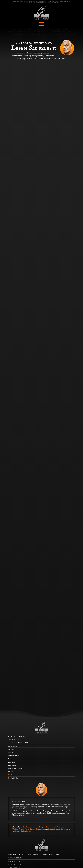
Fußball (11, 749)
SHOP (10, 772)
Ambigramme (13, 746)
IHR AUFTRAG (14, 740)
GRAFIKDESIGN (15, 858)
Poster (11, 753)
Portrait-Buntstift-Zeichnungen (59, 829)
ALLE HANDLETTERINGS (19, 743)
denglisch (12, 762)
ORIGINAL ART (15, 861)
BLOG (11, 775)
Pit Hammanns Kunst (30, 827)
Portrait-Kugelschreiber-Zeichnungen (32, 829)
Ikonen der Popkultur (23, 831)
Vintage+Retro (14, 756)
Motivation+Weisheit (16, 769)
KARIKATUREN (15, 864)
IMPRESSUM (13, 778)
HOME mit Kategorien (16, 736)
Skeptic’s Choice (14, 759)
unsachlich (12, 765)
